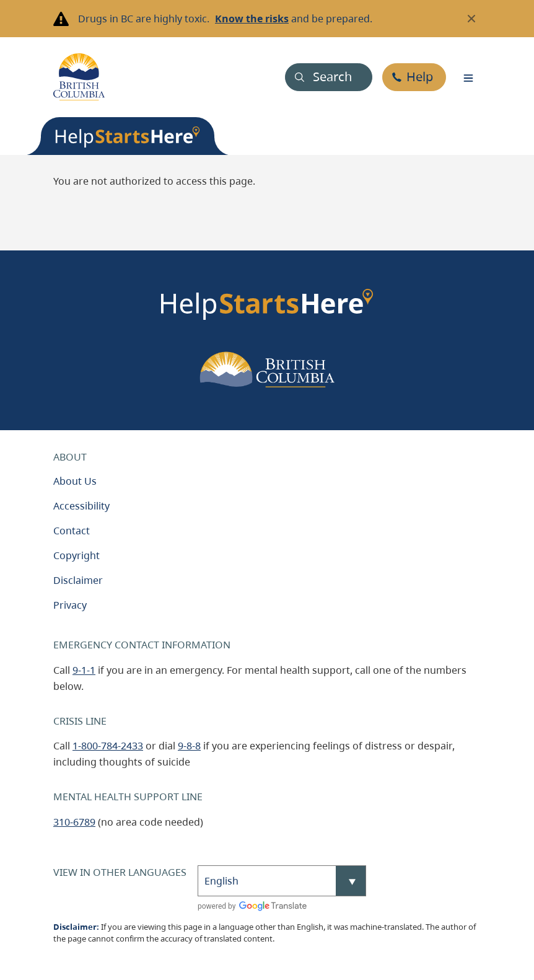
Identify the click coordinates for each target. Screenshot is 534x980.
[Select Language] (282, 881)
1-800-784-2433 (108, 746)
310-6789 (74, 822)
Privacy (70, 605)
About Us (75, 481)
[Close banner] (471, 19)
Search (332, 77)
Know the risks (252, 19)
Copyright (77, 555)
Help (420, 77)
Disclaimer (78, 580)
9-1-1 (84, 670)
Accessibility (81, 506)
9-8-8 (189, 746)
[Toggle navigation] (468, 77)
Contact (72, 531)
